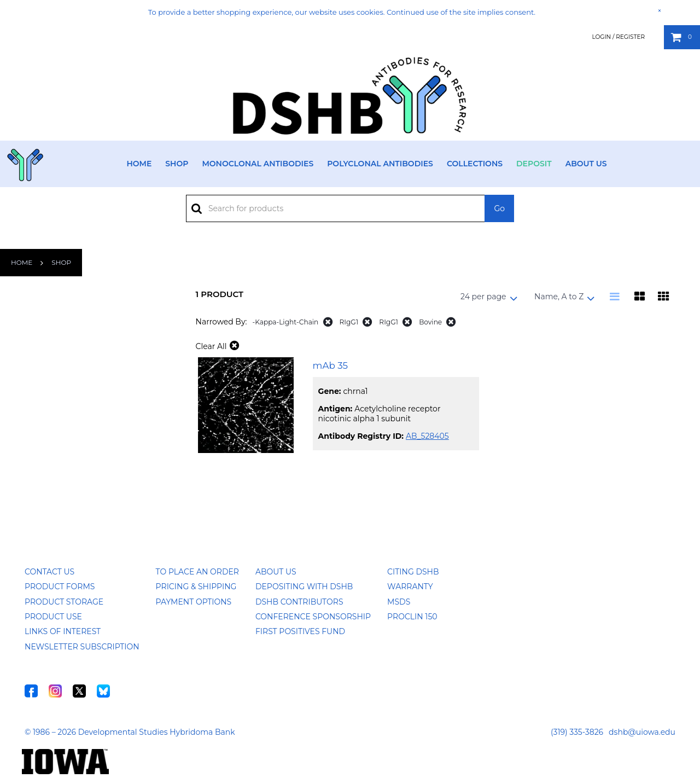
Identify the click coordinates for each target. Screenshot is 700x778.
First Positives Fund (300, 631)
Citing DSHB (413, 572)
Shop (177, 164)
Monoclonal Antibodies (258, 164)
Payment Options (194, 602)
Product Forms (60, 587)
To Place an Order (197, 572)
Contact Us (49, 572)
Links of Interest (63, 631)
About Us (586, 164)
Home (139, 164)
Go (499, 208)
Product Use (53, 617)
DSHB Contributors (299, 602)
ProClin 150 (412, 617)
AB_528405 (427, 436)
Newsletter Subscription (82, 647)
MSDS (399, 602)
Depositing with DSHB (304, 587)
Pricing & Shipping (196, 587)
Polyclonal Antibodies (380, 164)
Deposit (534, 164)
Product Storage (64, 602)
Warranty (410, 587)
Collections (475, 164)
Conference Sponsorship (313, 617)
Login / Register (618, 37)
